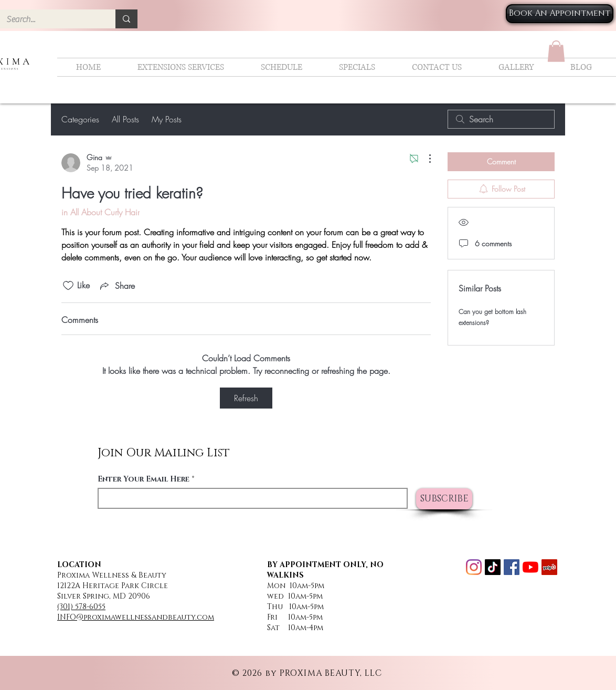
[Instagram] (474, 567)
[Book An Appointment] (560, 14)
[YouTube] (530, 567)
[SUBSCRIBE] (444, 499)
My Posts (167, 119)
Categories (80, 119)
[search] (501, 119)
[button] (556, 51)
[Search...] (50, 19)
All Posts (125, 119)
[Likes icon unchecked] (68, 286)
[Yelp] (549, 567)
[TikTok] (493, 567)
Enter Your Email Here (144, 479)
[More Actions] (424, 159)
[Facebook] (512, 567)
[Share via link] (116, 286)
